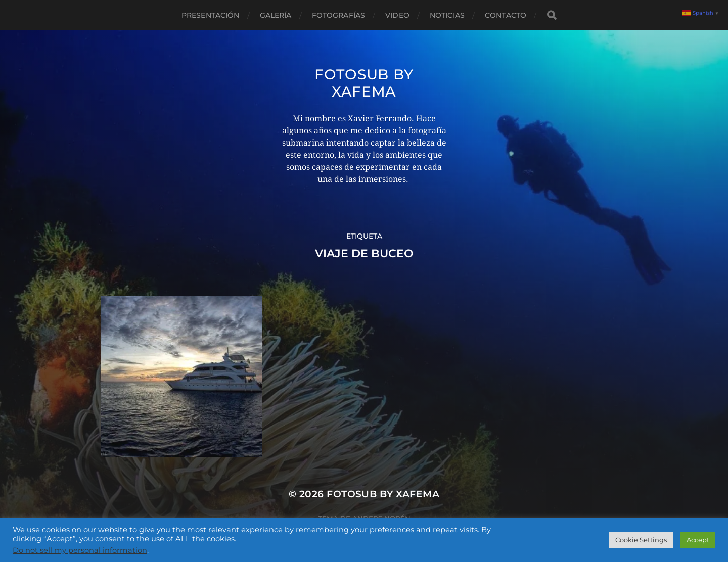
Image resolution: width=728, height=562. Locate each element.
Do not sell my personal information (80, 550)
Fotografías (339, 15)
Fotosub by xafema (364, 83)
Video (397, 15)
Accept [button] (698, 540)
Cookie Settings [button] (641, 540)
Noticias (447, 15)
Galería (276, 15)
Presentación (211, 15)
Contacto (506, 15)
